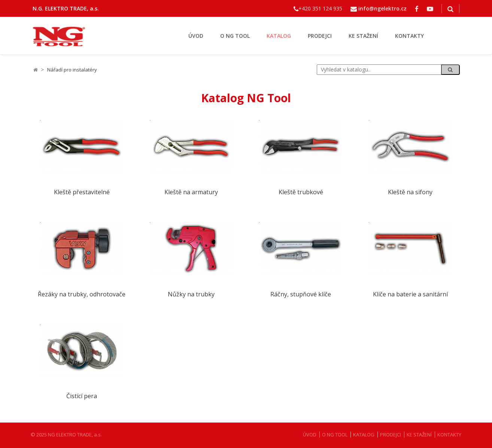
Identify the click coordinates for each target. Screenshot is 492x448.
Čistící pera (82, 396)
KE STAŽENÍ (363, 36)
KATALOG (279, 36)
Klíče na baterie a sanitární (410, 294)
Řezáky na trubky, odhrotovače (82, 294)
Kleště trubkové (301, 192)
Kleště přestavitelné (82, 192)
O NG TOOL (235, 36)
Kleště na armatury (191, 192)
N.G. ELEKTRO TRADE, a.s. (66, 8)
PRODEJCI (320, 36)
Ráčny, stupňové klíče (301, 294)
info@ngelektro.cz (382, 8)
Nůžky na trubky (191, 294)
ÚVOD (196, 36)
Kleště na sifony (410, 192)
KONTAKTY (409, 36)
